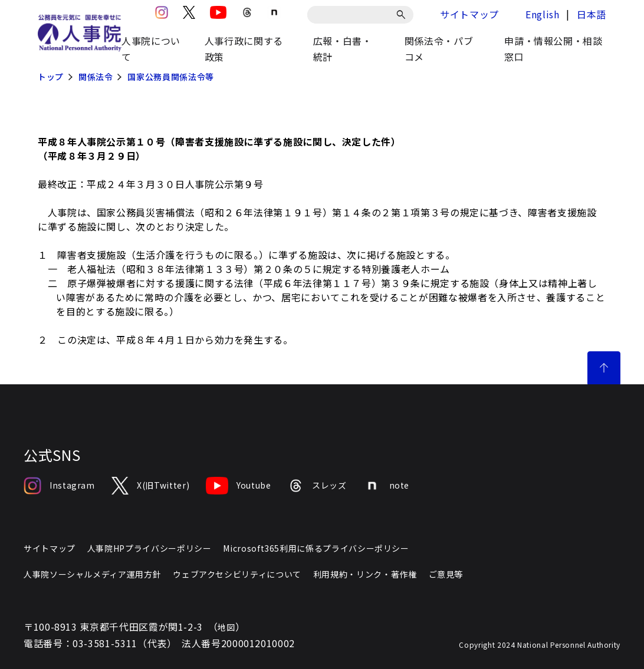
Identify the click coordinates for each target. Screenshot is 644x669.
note (387, 486)
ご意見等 (446, 574)
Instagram (59, 486)
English (542, 14)
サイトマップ (469, 14)
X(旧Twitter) (150, 486)
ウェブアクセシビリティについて (237, 574)
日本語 (592, 14)
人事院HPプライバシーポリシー (149, 548)
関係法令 (96, 77)
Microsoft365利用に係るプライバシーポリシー (316, 548)
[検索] (403, 15)
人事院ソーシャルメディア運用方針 (92, 574)
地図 (226, 627)
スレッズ (317, 486)
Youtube (238, 486)
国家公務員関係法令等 (170, 77)
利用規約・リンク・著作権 (365, 574)
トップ (51, 77)
